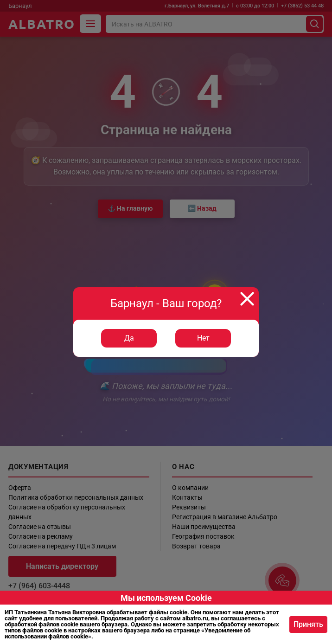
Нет (203, 338)
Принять (308, 624)
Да (129, 338)
